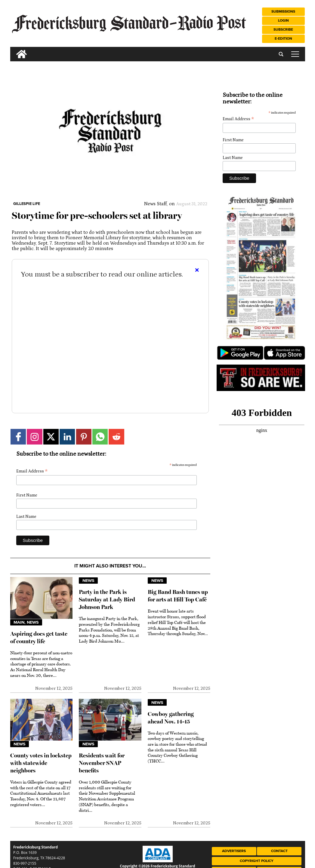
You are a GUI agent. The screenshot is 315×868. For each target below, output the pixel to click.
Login (283, 21)
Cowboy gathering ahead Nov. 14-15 (171, 718)
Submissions (283, 12)
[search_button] (13, 49)
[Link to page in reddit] (116, 437)
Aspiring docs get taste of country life (39, 637)
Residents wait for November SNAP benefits (102, 763)
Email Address (32, 471)
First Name (27, 495)
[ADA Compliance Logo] (158, 861)
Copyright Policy (257, 861)
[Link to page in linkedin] (67, 437)
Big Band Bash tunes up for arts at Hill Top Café (178, 596)
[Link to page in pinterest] (84, 437)
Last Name (26, 517)
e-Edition (283, 39)
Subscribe (283, 30)
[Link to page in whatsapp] (100, 437)
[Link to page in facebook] (18, 437)
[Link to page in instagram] (34, 437)
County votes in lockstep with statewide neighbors (41, 763)
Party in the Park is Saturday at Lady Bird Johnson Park (107, 599)
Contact (279, 851)
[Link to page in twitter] (51, 437)
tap (295, 54)
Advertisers (234, 851)
